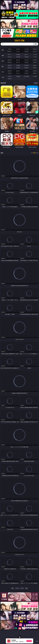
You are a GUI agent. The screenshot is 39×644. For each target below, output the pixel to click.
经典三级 (18, 62)
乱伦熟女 (26, 62)
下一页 (22, 588)
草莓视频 (18, 76)
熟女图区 (26, 68)
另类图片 (35, 68)
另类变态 (35, 62)
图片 (3, 66)
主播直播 (26, 57)
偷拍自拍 (18, 60)
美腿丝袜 (10, 68)
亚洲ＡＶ (10, 55)
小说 (3, 72)
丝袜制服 (18, 57)
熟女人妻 (10, 57)
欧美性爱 (35, 60)
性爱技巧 (35, 73)
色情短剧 (10, 79)
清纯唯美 (18, 68)
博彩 (3, 50)
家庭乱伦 (18, 71)
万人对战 (26, 49)
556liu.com (19, 41)
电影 (3, 61)
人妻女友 (26, 71)
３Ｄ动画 (35, 55)
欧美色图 (26, 65)
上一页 (17, 588)
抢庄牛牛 (35, 51)
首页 (13, 588)
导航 (3, 77)
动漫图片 (35, 65)
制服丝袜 (10, 62)
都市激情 (10, 71)
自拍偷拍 (18, 55)
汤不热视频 (26, 76)
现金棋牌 (26, 51)
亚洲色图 (18, 65)
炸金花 (18, 51)
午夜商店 (10, 76)
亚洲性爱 (10, 60)
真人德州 (18, 49)
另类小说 (18, 73)
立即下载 (29, 641)
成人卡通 (26, 60)
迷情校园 (10, 73)
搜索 (36, 44)
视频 (3, 56)
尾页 (26, 588)
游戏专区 (35, 49)
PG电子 (10, 49)
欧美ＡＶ (26, 55)
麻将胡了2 (10, 51)
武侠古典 (35, 71)
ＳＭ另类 (35, 57)
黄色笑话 (26, 73)
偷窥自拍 (10, 65)
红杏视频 (35, 76)
